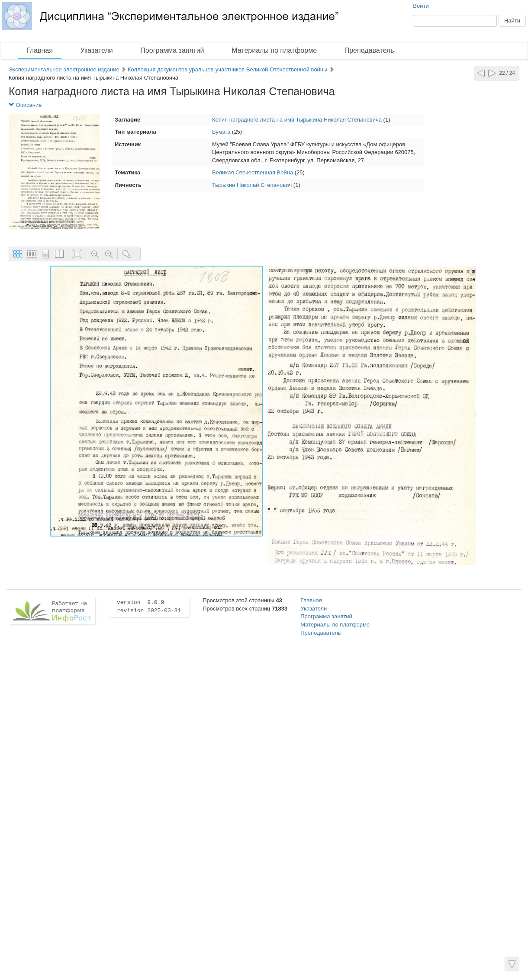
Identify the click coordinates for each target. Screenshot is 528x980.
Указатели (97, 50)
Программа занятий (172, 50)
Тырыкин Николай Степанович (252, 185)
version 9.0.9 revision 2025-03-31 (149, 607)
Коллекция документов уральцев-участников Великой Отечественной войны (227, 69)
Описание (25, 105)
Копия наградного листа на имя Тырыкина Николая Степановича (298, 120)
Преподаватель (369, 50)
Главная (40, 50)
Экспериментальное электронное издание (64, 69)
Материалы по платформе (274, 50)
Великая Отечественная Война (253, 172)
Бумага (221, 132)
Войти (421, 6)
